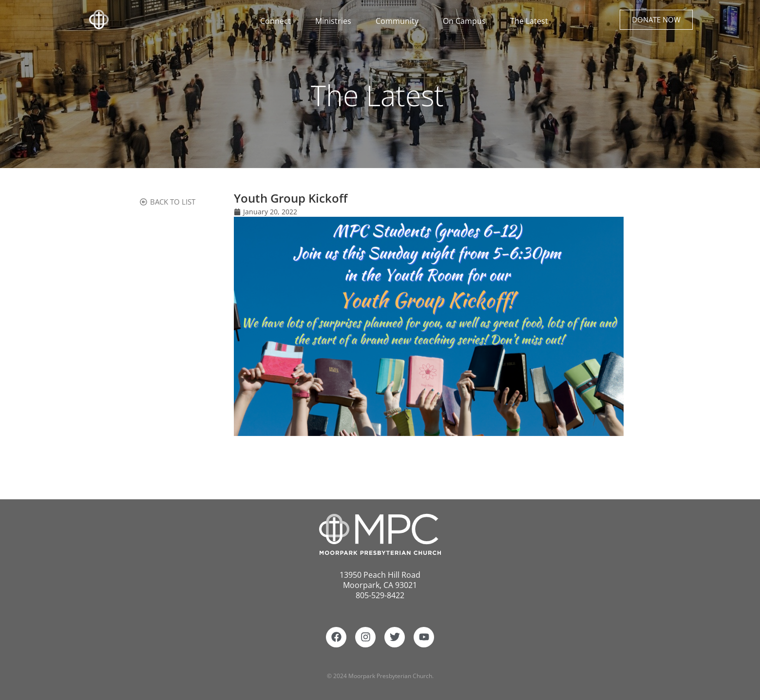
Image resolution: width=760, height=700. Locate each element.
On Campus (467, 21)
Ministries (336, 21)
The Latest (529, 21)
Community (399, 21)
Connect (278, 21)
